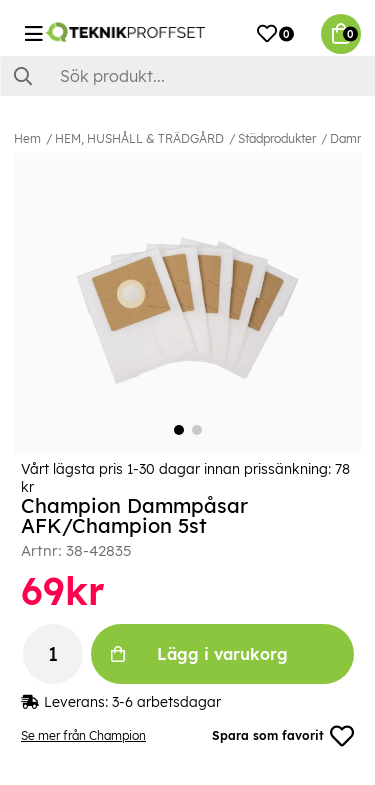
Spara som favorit (283, 736)
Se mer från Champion (83, 735)
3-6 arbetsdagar (166, 702)
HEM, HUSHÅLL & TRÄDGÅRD (139, 138)
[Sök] (187, 76)
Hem (27, 138)
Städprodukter (277, 138)
